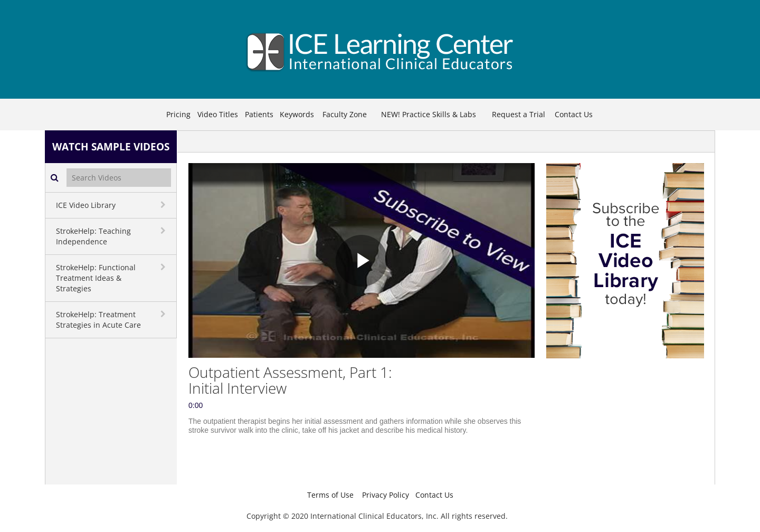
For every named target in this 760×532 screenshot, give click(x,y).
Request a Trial (519, 114)
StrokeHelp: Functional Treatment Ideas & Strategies (96, 278)
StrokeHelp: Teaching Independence (93, 236)
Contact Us (574, 114)
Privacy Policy (386, 495)
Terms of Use (330, 495)
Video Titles (218, 114)
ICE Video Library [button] (86, 205)
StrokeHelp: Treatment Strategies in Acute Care (98, 320)
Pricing (178, 114)
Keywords (297, 114)
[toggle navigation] (164, 205)
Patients (259, 114)
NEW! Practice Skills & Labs (429, 114)
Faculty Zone (345, 114)
